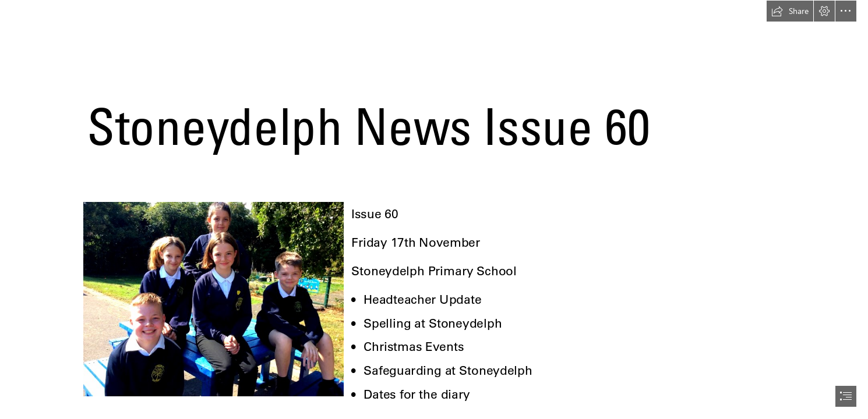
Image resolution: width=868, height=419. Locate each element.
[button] (790, 11)
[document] (434, 210)
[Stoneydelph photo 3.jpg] (213, 299)
